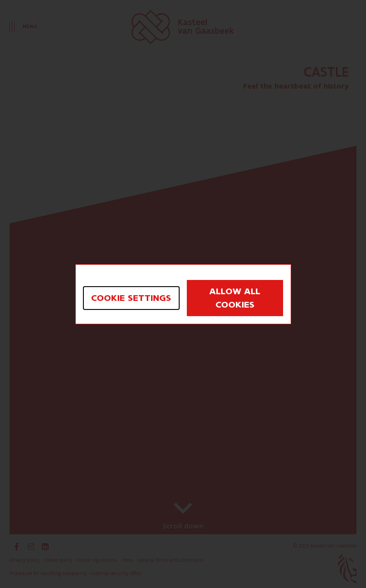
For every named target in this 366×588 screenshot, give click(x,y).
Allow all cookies (235, 298)
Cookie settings (131, 298)
